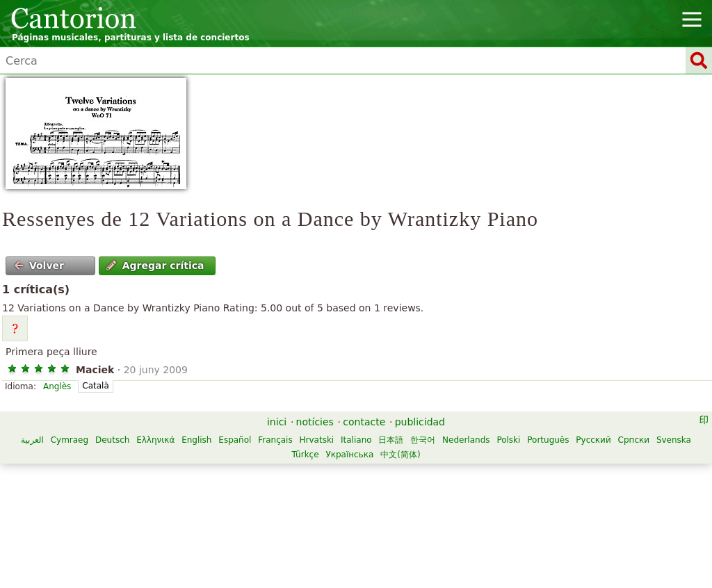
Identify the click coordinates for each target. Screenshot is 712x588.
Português (548, 440)
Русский (593, 440)
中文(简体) (400, 455)
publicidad (420, 422)
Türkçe (305, 455)
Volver (39, 266)
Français (275, 440)
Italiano (356, 440)
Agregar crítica (155, 266)
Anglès (57, 386)
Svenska (674, 440)
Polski (508, 440)
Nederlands (466, 440)
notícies (315, 422)
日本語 (391, 440)
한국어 (423, 440)
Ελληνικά (155, 440)
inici (277, 422)
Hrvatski (317, 440)
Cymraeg (70, 440)
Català (95, 386)
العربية (32, 440)
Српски (634, 440)
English (196, 440)
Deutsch (112, 440)
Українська (349, 455)
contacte (364, 422)
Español (235, 440)
